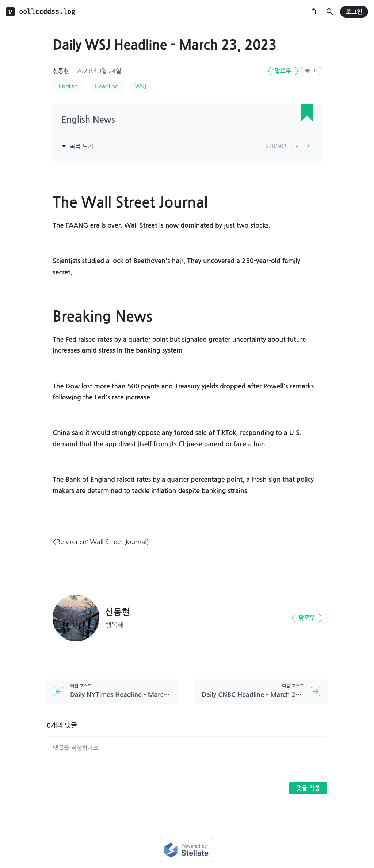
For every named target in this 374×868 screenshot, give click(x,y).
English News (88, 120)
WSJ (141, 86)
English (68, 86)
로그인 (354, 12)
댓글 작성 (308, 788)
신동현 (61, 71)
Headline (106, 86)
